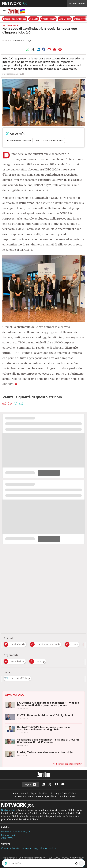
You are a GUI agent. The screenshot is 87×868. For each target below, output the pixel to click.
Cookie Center (68, 796)
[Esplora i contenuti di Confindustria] (16, 643)
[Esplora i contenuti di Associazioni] (15, 660)
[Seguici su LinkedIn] (43, 784)
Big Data (34, 19)
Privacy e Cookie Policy (63, 793)
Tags (33, 793)
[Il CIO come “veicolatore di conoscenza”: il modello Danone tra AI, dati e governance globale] (43, 706)
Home (6, 40)
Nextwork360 (8, 810)
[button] (4, 11)
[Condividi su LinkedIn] (38, 49)
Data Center (65, 19)
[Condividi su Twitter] (33, 49)
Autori (24, 793)
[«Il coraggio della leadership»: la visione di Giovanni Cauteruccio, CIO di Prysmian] (43, 742)
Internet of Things (22, 40)
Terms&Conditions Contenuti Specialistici (35, 796)
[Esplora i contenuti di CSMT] (73, 643)
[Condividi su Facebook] (44, 49)
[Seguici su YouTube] (63, 784)
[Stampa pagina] (60, 49)
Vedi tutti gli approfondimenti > (68, 764)
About (15, 793)
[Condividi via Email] (55, 49)
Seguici (30, 785)
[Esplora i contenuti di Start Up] (38, 660)
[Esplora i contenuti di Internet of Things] (18, 677)
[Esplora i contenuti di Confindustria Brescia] (46, 643)
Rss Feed (43, 793)
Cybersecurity (48, 19)
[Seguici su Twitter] (50, 784)
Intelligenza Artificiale (15, 19)
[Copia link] (49, 49)
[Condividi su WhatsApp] (27, 49)
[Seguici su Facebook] (56, 784)
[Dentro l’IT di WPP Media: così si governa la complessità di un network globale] (43, 730)
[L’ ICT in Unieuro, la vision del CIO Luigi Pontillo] (43, 718)
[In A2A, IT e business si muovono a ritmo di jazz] (43, 755)
